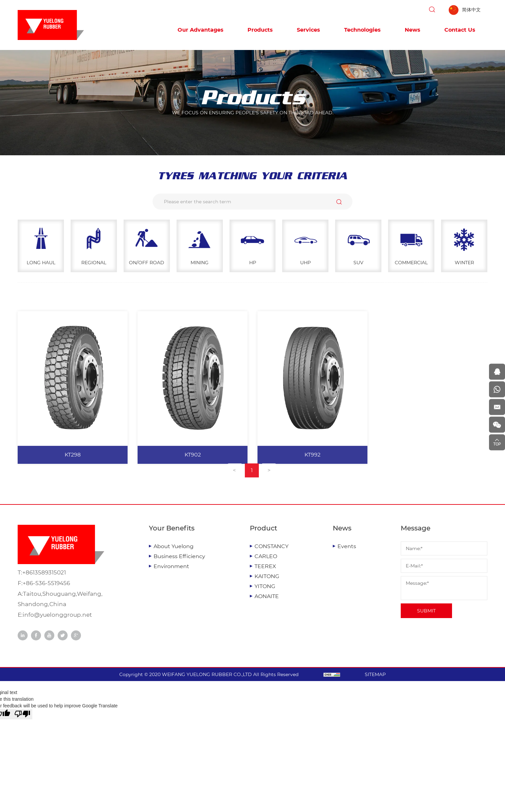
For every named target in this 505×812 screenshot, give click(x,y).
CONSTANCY (271, 546)
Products (260, 30)
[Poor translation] (22, 714)
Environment (171, 566)
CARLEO (266, 556)
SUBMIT (426, 611)
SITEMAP (375, 674)
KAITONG (267, 576)
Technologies (362, 30)
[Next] (269, 481)
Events (347, 546)
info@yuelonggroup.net (57, 615)
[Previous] (235, 481)
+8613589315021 (44, 572)
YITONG (265, 586)
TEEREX (265, 566)
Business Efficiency (179, 556)
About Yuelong (174, 546)
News (413, 30)
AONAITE (267, 596)
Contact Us (460, 30)
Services (308, 30)
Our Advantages (201, 30)
